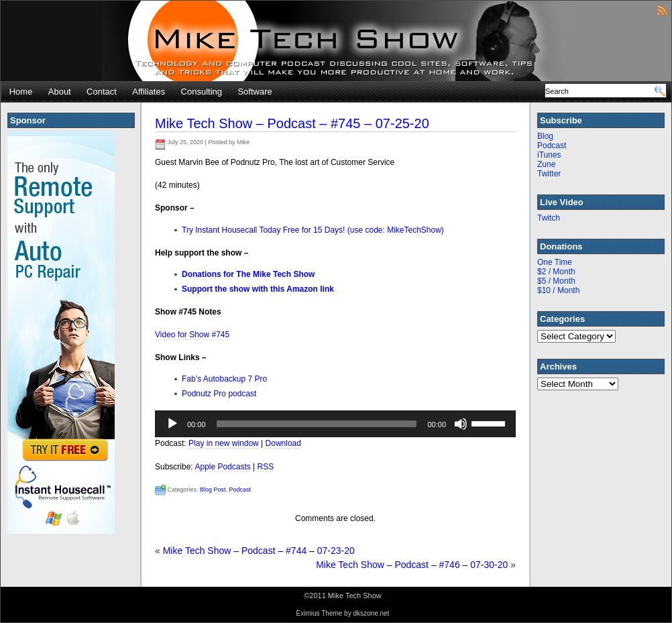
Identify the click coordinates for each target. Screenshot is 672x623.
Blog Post (213, 490)
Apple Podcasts (222, 467)
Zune (546, 164)
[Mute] (461, 424)
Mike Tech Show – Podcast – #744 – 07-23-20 (259, 551)
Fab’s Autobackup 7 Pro (224, 379)
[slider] (317, 424)
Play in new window (224, 443)
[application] (335, 424)
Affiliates (149, 92)
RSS (266, 467)
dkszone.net (371, 613)
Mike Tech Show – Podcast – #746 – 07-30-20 (412, 565)
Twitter (549, 174)
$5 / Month (556, 281)
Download (283, 443)
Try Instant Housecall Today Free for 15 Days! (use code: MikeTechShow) (313, 230)
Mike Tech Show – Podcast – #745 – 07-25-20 (292, 123)
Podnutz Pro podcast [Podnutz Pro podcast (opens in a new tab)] (219, 394)
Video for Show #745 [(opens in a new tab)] (192, 335)
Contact (102, 92)
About (60, 92)
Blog (545, 136)
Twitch (549, 218)
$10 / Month (558, 290)
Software (255, 92)
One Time (555, 262)
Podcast (240, 490)
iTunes (549, 155)
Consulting (202, 92)
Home (21, 92)
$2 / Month (556, 272)
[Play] (172, 424)
